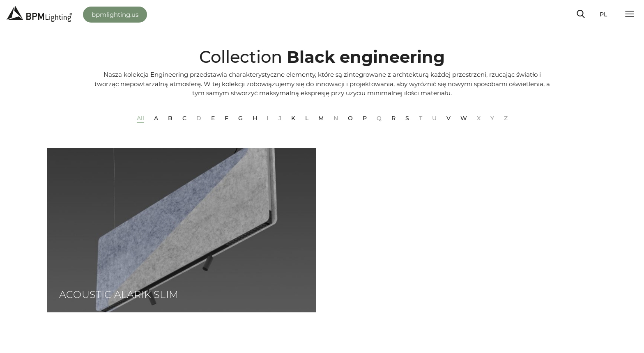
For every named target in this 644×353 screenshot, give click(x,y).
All (140, 118)
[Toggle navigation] (581, 14)
